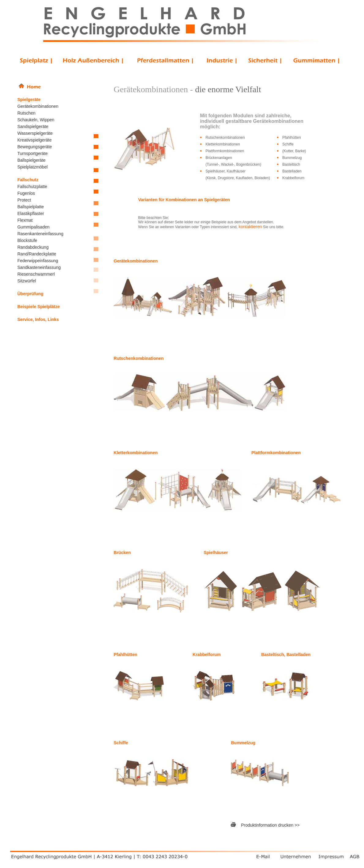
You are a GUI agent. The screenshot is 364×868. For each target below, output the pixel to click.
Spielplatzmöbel (33, 167)
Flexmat (25, 220)
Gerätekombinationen (38, 106)
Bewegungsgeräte (35, 147)
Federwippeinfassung (38, 261)
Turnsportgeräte (33, 153)
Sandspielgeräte (33, 126)
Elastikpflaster (31, 213)
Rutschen (26, 113)
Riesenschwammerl (36, 274)
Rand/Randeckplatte (37, 254)
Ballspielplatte (31, 207)
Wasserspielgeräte (35, 133)
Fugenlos (26, 193)
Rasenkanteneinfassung (40, 234)
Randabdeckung (33, 247)
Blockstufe (27, 240)
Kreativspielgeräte (35, 140)
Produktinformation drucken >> (270, 825)
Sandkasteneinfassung (39, 267)
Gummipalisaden (34, 227)
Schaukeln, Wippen (36, 120)
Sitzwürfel (27, 281)
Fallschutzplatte (32, 187)
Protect (24, 200)
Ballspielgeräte (32, 160)
